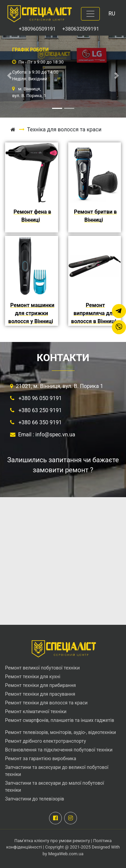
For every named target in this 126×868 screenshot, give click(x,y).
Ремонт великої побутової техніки (42, 668)
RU (112, 14)
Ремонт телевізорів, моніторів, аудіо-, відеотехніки (60, 732)
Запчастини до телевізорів (35, 799)
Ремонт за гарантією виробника (41, 758)
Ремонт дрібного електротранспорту (46, 741)
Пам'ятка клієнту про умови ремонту (53, 841)
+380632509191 (81, 29)
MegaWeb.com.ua (66, 854)
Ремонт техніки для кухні (33, 677)
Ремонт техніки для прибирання (40, 685)
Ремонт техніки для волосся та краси (46, 703)
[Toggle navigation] (90, 14)
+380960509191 (38, 29)
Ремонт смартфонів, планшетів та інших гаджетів (60, 720)
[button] (9, 76)
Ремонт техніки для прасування (40, 694)
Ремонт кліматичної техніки (36, 711)
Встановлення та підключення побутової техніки (59, 750)
